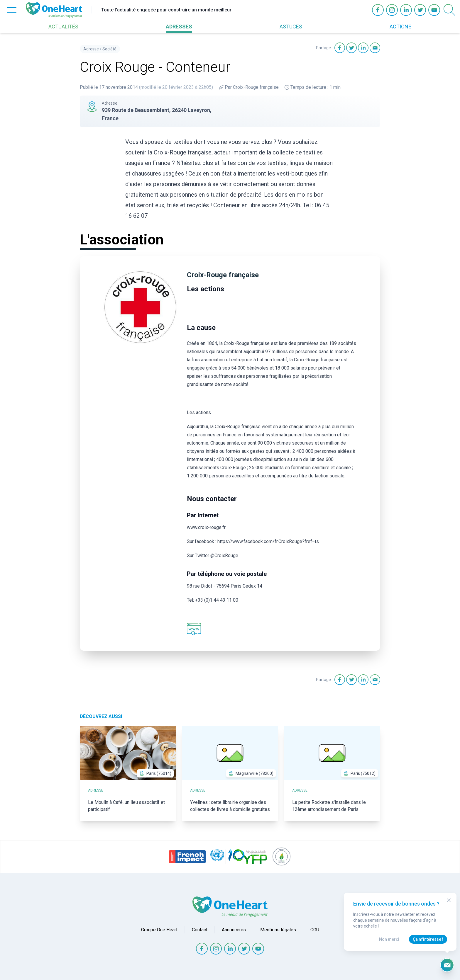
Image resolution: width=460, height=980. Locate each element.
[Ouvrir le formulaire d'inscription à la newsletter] (447, 965)
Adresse (91, 49)
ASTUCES (291, 27)
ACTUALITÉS (63, 27)
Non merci (389, 939)
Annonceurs (234, 930)
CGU (315, 930)
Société (109, 49)
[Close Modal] (449, 900)
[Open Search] (449, 10)
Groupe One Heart (159, 930)
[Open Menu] (12, 10)
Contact (200, 930)
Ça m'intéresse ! (428, 939)
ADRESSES (179, 27)
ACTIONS (401, 27)
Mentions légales (278, 930)
